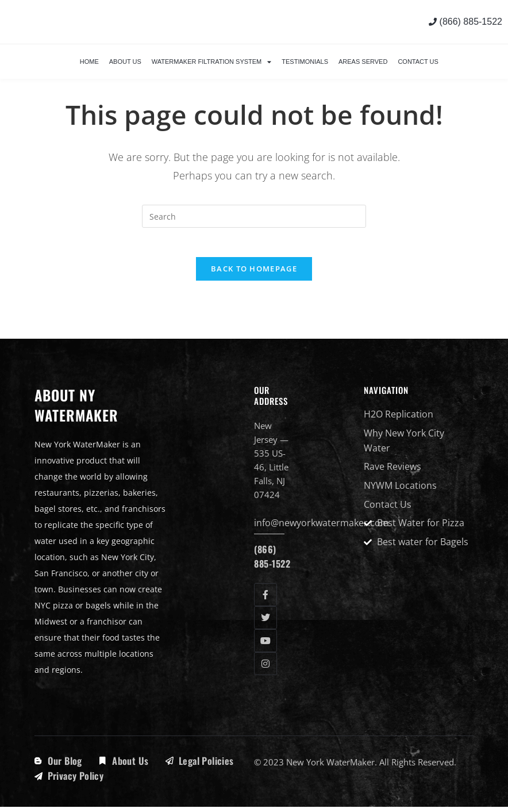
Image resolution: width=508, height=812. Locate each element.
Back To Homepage (254, 274)
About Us (125, 62)
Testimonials (305, 62)
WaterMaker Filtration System (212, 62)
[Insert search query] (254, 216)
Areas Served (363, 62)
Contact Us (418, 62)
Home (89, 62)
